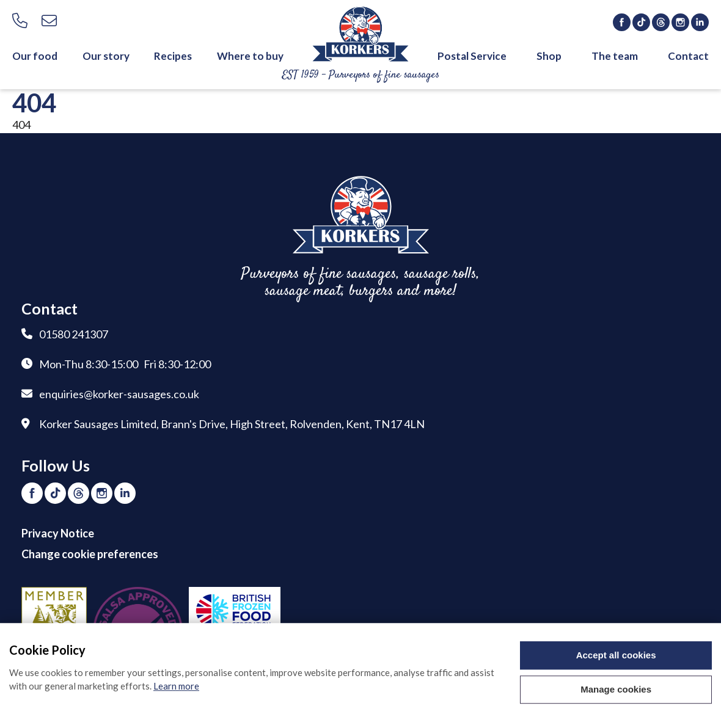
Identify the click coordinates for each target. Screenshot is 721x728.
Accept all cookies (616, 656)
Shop (549, 56)
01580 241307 (74, 334)
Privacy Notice (58, 533)
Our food (35, 56)
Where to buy (250, 56)
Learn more (176, 687)
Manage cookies (616, 690)
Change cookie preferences (90, 554)
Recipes (173, 56)
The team (615, 56)
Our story (106, 56)
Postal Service (472, 56)
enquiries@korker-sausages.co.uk (119, 394)
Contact (688, 56)
